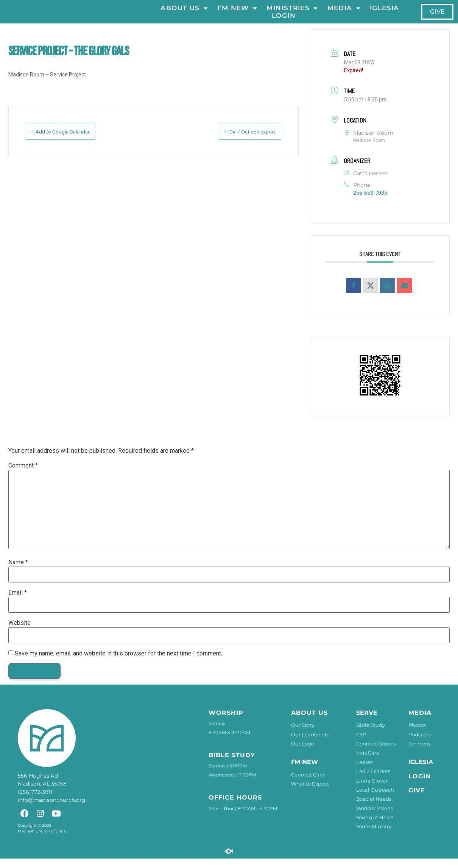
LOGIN (284, 20)
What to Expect (310, 793)
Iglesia (385, 13)
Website (19, 633)
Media (344, 13)
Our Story (303, 734)
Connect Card (308, 784)
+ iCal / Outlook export (242, 141)
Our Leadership (310, 744)
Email (18, 602)
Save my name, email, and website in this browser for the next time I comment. (118, 663)
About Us (184, 13)
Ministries (292, 13)
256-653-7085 (370, 202)
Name (18, 572)
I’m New (237, 13)
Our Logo (303, 753)
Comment (23, 475)
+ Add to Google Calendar (69, 141)
